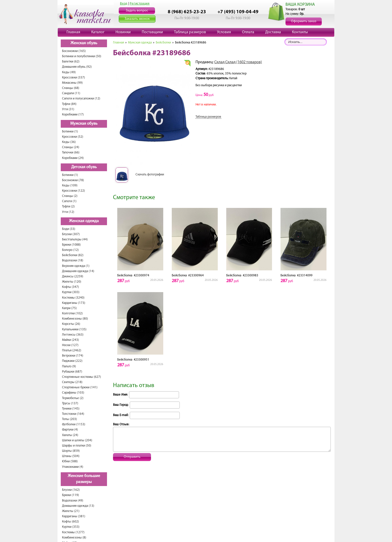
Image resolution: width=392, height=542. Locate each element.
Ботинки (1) (70, 132)
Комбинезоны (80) (75, 319)
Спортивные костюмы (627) (81, 377)
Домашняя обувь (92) (77, 67)
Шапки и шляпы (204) (77, 440)
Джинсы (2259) (73, 276)
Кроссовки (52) (73, 137)
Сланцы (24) (71, 147)
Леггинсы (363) (73, 335)
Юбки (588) (70, 461)
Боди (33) (69, 229)
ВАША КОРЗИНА (300, 5)
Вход (124, 4)
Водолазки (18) (73, 261)
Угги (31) (68, 109)
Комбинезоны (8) (74, 538)
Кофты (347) (70, 287)
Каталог (98, 32)
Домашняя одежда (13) (78, 506)
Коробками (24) (73, 158)
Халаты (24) (70, 435)
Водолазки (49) (73, 501)
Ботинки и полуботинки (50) (82, 56)
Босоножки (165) (74, 51)
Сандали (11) (71, 93)
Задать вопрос (137, 11)
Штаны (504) (71, 456)
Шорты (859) (71, 451)
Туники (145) (71, 409)
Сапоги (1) (69, 201)
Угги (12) (68, 212)
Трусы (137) (70, 403)
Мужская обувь (84, 124)
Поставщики (152, 32)
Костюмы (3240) (73, 298)
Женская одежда (84, 221)
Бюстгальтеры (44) (75, 240)
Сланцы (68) (71, 88)
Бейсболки (163, 43)
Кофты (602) (70, 522)
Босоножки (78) (73, 180)
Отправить (132, 457)
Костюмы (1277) (73, 532)
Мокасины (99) (72, 83)
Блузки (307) (71, 234)
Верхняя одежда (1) (76, 266)
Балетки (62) (71, 62)
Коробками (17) (73, 115)
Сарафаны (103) (73, 393)
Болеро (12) (70, 250)
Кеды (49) (69, 72)
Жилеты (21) (71, 511)
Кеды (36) (69, 142)
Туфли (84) (69, 104)
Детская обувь (84, 167)
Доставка (273, 32)
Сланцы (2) (70, 196)
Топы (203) (69, 419)
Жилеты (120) (72, 282)
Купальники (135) (74, 329)
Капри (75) (69, 308)
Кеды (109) (70, 186)
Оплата (248, 32)
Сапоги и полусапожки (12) (81, 99)
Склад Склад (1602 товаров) (238, 62)
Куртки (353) (71, 527)
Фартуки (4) (70, 430)
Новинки (123, 32)
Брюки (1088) (71, 245)
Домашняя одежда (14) (78, 271)
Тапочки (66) (71, 153)
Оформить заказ (304, 21)
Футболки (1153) (74, 424)
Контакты (300, 32)
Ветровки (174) (73, 356)
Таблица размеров (190, 32)
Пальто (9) (69, 366)
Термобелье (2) (73, 398)
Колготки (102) (72, 313)
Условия (224, 32)
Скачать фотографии (150, 175)
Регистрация (140, 4)
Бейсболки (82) (73, 255)
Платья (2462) (72, 350)
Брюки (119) (70, 495)
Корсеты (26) (71, 324)
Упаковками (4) (73, 467)
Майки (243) (70, 340)
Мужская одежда (140, 43)
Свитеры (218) (72, 382)
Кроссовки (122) (73, 191)
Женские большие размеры (84, 479)
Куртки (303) (71, 292)
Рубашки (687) (72, 372)
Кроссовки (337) (73, 78)
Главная (73, 32)
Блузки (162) (71, 490)
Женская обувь (84, 43)
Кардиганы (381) (74, 516)
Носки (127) (70, 345)
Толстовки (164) (73, 414)
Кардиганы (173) (74, 303)
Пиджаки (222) (72, 361)
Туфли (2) (68, 207)
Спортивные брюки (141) (80, 387)
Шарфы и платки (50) (77, 446)
